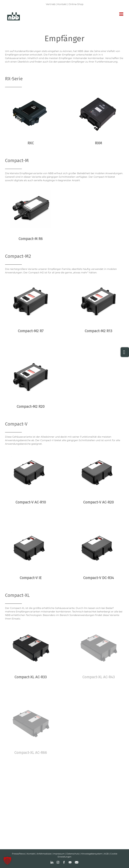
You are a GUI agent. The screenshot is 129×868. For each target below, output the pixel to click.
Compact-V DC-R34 (99, 578)
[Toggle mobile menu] (122, 14)
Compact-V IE (31, 578)
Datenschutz (73, 854)
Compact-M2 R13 (98, 331)
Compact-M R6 (31, 239)
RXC (31, 143)
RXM (98, 143)
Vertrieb (51, 4)
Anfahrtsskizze (44, 854)
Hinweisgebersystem (92, 854)
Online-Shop (76, 4)
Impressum (59, 854)
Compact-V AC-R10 (31, 502)
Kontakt (62, 4)
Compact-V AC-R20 (98, 502)
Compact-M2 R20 (31, 407)
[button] (7, 861)
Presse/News (18, 854)
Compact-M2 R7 (31, 331)
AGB (106, 854)
